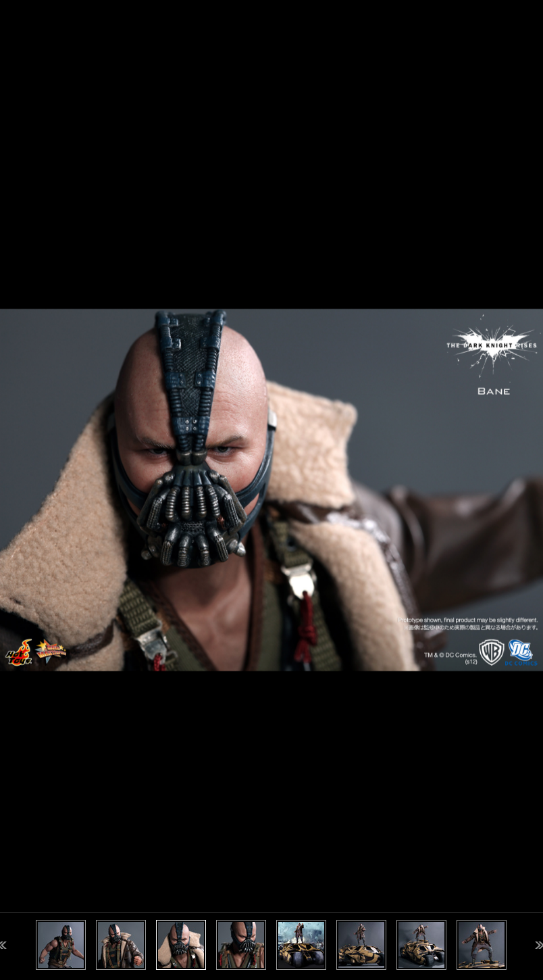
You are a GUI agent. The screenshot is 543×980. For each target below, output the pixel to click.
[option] (271, 490)
